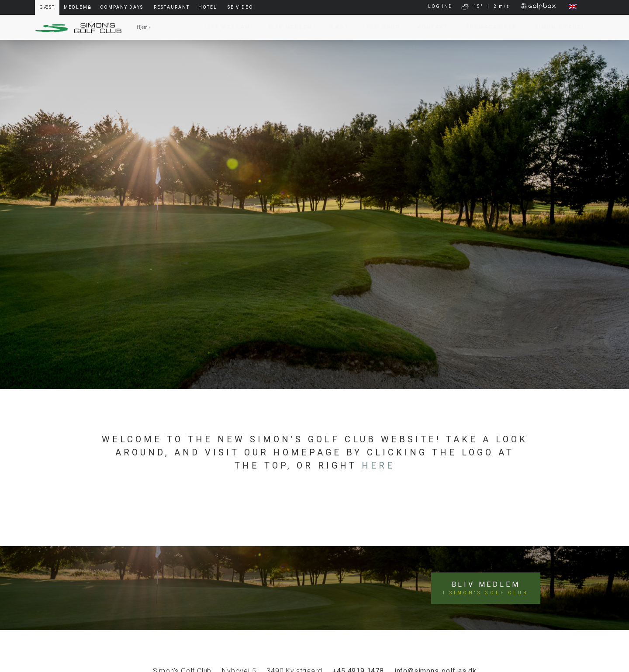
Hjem (142, 27)
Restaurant (172, 7)
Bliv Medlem (286, 27)
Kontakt (429, 27)
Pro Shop (379, 27)
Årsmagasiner (487, 27)
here (378, 465)
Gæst (335, 27)
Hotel (208, 7)
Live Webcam (223, 27)
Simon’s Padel (556, 27)
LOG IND (440, 6)
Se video (240, 7)
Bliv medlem (486, 588)
